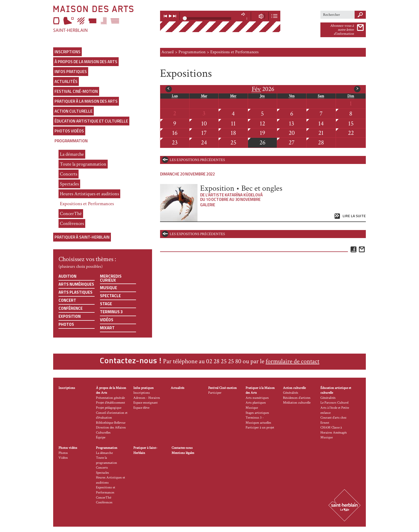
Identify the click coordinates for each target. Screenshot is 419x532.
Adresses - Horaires (147, 398)
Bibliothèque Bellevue (111, 423)
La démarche (72, 154)
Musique (108, 288)
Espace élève (141, 408)
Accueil (168, 52)
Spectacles (69, 184)
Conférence (71, 308)
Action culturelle (73, 111)
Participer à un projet (260, 428)
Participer (215, 393)
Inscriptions (67, 52)
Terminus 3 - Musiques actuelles (258, 420)
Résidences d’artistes (297, 398)
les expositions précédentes (197, 160)
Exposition (70, 316)
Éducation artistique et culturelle (91, 121)
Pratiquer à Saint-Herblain (82, 237)
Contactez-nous (182, 448)
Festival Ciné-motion (76, 91)
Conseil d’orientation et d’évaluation (112, 415)
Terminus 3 (111, 312)
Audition (67, 276)
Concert (67, 300)
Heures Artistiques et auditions (89, 194)
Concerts (69, 174)
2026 (263, 89)
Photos (66, 324)
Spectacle (110, 296)
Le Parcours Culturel (334, 403)
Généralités (291, 393)
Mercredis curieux (111, 278)
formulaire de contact (292, 361)
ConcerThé (71, 214)
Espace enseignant (146, 403)
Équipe (101, 437)
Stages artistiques (257, 413)
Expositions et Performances (87, 204)
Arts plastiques (75, 292)
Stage (106, 304)
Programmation (71, 141)
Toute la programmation (83, 164)
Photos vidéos (69, 131)
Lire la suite (354, 216)
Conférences (72, 223)
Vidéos (107, 320)
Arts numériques (76, 284)
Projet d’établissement (110, 403)
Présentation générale (110, 398)
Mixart (107, 328)
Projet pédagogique (109, 408)
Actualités (66, 81)
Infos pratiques (71, 72)
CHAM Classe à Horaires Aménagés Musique (334, 433)
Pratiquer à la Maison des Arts (86, 101)
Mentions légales (183, 453)
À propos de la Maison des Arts (86, 62)
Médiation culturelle (297, 403)
